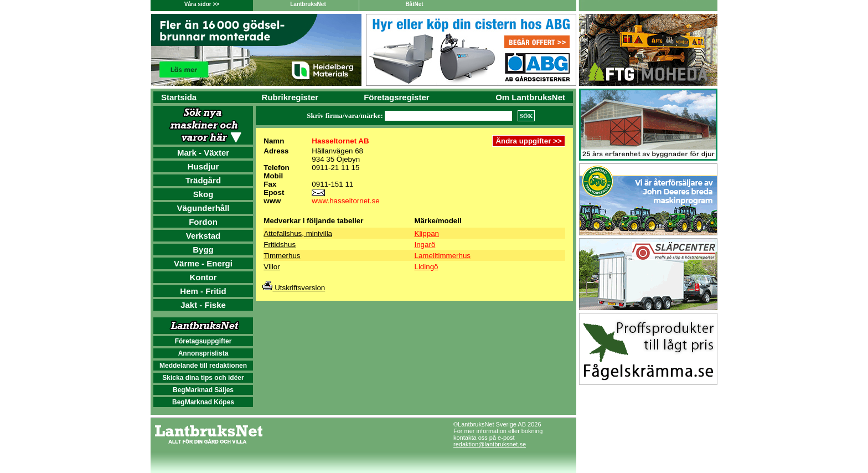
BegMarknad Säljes (203, 390)
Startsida (179, 97)
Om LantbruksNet (530, 97)
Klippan (427, 233)
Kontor (203, 277)
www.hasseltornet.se (345, 201)
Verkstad (203, 236)
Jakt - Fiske (203, 305)
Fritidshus (280, 245)
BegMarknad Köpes (203, 402)
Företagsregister (396, 97)
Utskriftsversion (294, 288)
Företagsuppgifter (203, 341)
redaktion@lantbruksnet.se (490, 444)
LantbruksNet (308, 4)
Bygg (203, 250)
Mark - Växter (203, 153)
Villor (272, 267)
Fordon (203, 222)
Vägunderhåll (203, 208)
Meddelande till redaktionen (203, 366)
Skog (203, 194)
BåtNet (414, 4)
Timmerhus (282, 256)
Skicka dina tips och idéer (203, 378)
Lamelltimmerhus (443, 256)
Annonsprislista (203, 353)
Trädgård (203, 180)
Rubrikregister (290, 97)
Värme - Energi (203, 263)
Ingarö (425, 245)
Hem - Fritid (203, 291)
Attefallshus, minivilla (298, 233)
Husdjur (203, 166)
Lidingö (427, 267)
